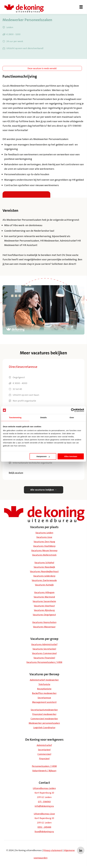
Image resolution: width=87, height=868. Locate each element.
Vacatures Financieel (44, 658)
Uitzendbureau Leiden (44, 788)
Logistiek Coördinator (44, 728)
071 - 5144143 (44, 802)
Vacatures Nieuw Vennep (44, 550)
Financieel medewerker (44, 714)
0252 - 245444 (44, 827)
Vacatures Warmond (44, 597)
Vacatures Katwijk (44, 585)
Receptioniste (44, 689)
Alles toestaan (71, 456)
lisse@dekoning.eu (44, 832)
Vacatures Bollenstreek (44, 555)
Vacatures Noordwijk (44, 567)
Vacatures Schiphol (44, 563)
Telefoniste (44, 684)
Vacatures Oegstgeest (44, 615)
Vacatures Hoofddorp (44, 546)
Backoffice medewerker (44, 693)
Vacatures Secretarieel (44, 649)
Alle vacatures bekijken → (44, 490)
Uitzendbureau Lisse (44, 814)
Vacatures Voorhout (44, 606)
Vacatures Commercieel (44, 653)
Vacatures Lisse (44, 537)
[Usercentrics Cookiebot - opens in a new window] (73, 410)
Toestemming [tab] (15, 417)
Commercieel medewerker (44, 719)
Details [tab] (43, 417)
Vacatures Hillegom (44, 592)
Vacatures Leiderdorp (44, 576)
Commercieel (44, 754)
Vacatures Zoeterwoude (44, 580)
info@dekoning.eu (44, 806)
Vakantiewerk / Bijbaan (44, 771)
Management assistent (44, 702)
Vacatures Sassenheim (44, 601)
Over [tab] (72, 417)
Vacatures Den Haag (44, 542)
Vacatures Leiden (44, 533)
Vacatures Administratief (44, 644)
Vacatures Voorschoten (44, 622)
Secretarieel (44, 750)
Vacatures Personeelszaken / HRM (44, 662)
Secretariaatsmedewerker (44, 710)
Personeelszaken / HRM (44, 766)
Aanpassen (43, 456)
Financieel (44, 759)
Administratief (44, 745)
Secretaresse (44, 698)
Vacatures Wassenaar (44, 627)
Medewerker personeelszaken (44, 723)
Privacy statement (53, 850)
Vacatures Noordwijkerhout (44, 571)
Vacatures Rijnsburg (44, 610)
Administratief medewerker (44, 680)
